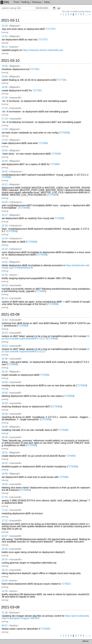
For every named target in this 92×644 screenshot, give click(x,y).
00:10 (5, 298)
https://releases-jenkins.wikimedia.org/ (43, 50)
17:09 (5, 129)
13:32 (5, 36)
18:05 (5, 87)
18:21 (5, 453)
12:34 (5, 591)
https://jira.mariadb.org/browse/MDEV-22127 (46, 337)
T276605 (46, 629)
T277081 (35, 69)
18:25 (5, 437)
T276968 (64, 133)
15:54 (5, 226)
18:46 (5, 77)
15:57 (5, 215)
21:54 (5, 320)
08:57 (5, 626)
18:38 (5, 427)
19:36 (5, 66)
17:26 (5, 98)
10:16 (5, 275)
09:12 (5, 47)
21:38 (5, 613)
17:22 (5, 510)
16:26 (5, 549)
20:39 (5, 359)
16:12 (5, 184)
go (59, 8)
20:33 (5, 372)
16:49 (5, 161)
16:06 (5, 202)
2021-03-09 (10, 314)
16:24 (5, 559)
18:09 (5, 474)
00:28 (5, 285)
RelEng (25, 2)
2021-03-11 (10, 20)
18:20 (5, 463)
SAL (5, 2)
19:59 (5, 382)
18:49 (5, 414)
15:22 (5, 249)
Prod (16, 2)
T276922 (66, 584)
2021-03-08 (10, 607)
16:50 (5, 150)
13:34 (5, 26)
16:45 (5, 172)
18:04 (5, 484)
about (85, 641)
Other (47, 2)
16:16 (5, 570)
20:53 (5, 333)
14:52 (5, 262)
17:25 (5, 108)
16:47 (5, 536)
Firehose (37, 2)
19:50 (5, 403)
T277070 (51, 29)
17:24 (5, 119)
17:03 (5, 140)
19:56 (5, 393)
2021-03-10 (10, 61)
